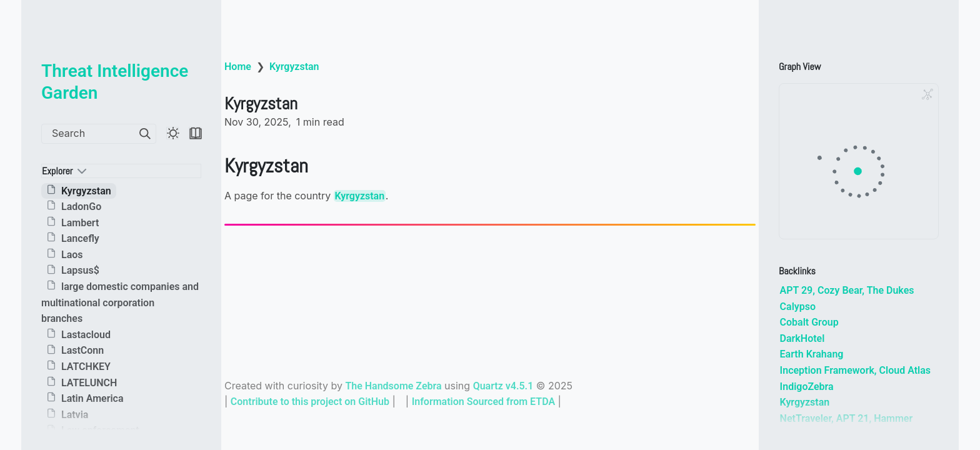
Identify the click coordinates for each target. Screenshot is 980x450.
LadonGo (81, 207)
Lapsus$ (80, 271)
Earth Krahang (812, 354)
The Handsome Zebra (393, 386)
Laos (72, 255)
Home (238, 67)
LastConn (82, 351)
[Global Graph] (927, 94)
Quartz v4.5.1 (503, 386)
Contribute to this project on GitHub (310, 402)
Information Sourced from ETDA (483, 402)
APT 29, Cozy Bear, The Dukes (847, 290)
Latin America (92, 398)
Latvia (75, 415)
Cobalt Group (809, 322)
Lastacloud (86, 335)
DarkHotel (802, 338)
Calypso (798, 307)
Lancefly (80, 238)
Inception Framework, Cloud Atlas (855, 370)
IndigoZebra (807, 387)
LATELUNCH (89, 383)
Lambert (80, 223)
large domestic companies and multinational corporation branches (120, 302)
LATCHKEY (86, 367)
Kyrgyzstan (86, 191)
